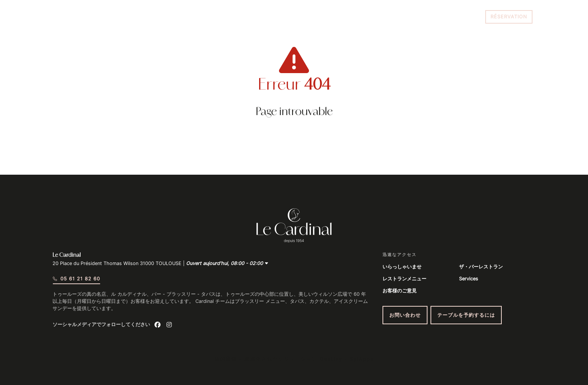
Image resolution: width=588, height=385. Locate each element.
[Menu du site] (63, 17)
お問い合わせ (405, 315)
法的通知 (226, 359)
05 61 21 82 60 (460, 17)
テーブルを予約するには (466, 315)
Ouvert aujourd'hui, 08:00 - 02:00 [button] (227, 263)
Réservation (509, 17)
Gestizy (331, 359)
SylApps (362, 359)
